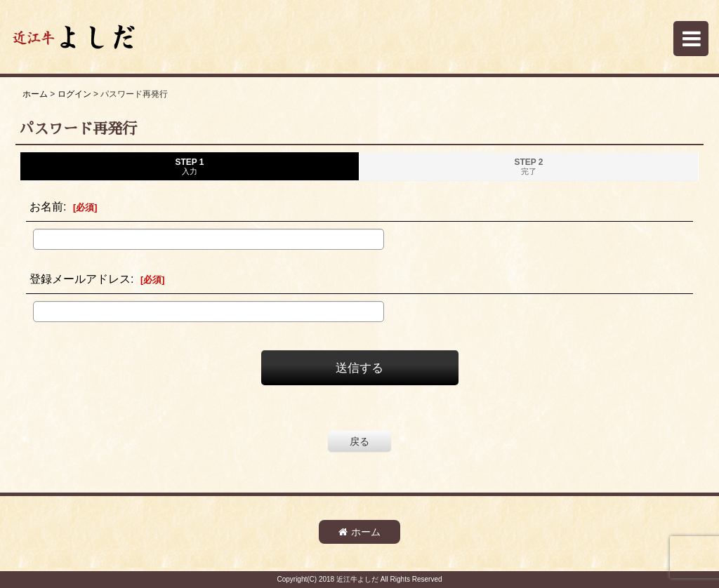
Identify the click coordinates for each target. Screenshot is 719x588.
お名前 (46, 206)
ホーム (359, 532)
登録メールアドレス (80, 279)
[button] (691, 39)
